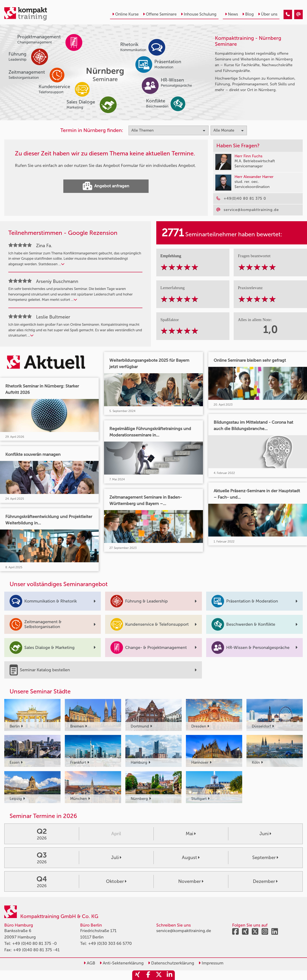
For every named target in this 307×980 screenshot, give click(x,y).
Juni (265, 834)
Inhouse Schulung (199, 14)
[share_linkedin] (169, 975)
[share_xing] (138, 975)
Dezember (265, 881)
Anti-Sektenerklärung (122, 963)
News (231, 14)
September (265, 858)
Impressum (211, 963)
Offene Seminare (160, 14)
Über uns (268, 14)
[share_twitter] (159, 975)
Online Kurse (125, 14)
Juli (116, 858)
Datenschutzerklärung (171, 963)
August (191, 858)
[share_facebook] (148, 975)
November (191, 881)
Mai (191, 834)
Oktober (116, 881)
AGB (89, 963)
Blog (248, 14)
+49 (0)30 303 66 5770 (110, 943)
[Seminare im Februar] (288, 14)
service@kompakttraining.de (184, 931)
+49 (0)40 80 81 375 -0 (34, 943)
